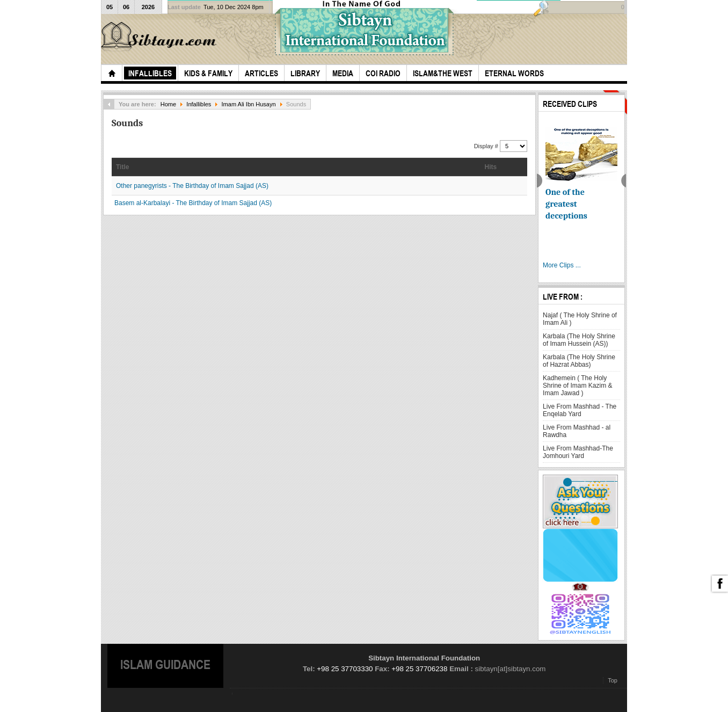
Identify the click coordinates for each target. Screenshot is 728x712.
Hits (491, 167)
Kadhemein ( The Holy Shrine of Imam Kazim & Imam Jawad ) (577, 386)
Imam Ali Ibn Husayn (249, 104)
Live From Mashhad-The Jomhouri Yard (578, 452)
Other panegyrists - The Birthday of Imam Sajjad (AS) (192, 186)
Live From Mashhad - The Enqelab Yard (580, 410)
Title (122, 167)
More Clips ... (562, 265)
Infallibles (199, 104)
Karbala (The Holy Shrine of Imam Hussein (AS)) (579, 340)
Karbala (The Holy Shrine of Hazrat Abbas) (579, 361)
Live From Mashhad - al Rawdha (577, 431)
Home (168, 104)
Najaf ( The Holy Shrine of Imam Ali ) (580, 319)
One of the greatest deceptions (566, 204)
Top (613, 680)
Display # (487, 146)
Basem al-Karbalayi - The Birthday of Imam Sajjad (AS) (193, 203)
